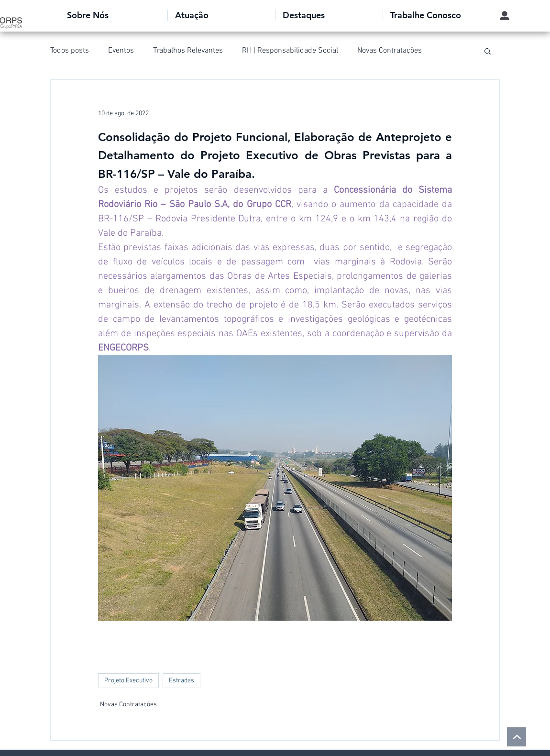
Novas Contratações (390, 51)
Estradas (181, 681)
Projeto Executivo (128, 681)
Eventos (121, 51)
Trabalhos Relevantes (188, 51)
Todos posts (70, 51)
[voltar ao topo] (517, 737)
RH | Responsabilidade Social (290, 51)
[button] (114, 15)
